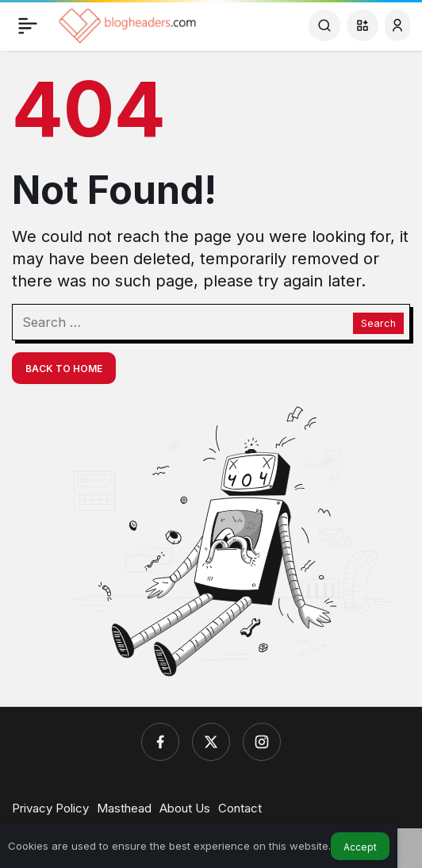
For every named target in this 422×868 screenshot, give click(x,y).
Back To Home (64, 369)
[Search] (324, 25)
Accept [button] (360, 847)
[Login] (397, 25)
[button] (363, 25)
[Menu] (28, 25)
